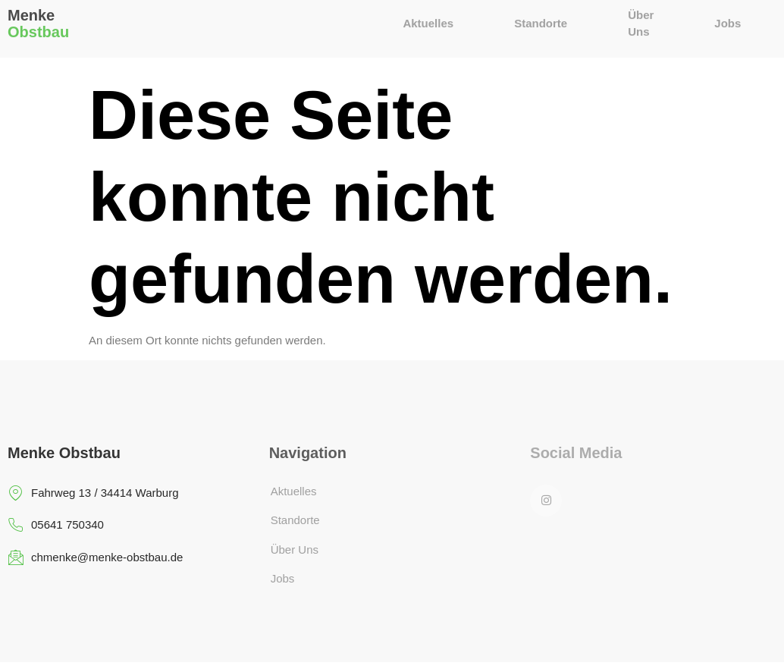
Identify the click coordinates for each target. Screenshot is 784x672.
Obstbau (38, 26)
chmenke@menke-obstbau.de (95, 558)
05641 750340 (56, 525)
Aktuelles (429, 19)
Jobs (728, 19)
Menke (31, 9)
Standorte (541, 19)
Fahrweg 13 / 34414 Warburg (93, 493)
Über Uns (641, 23)
